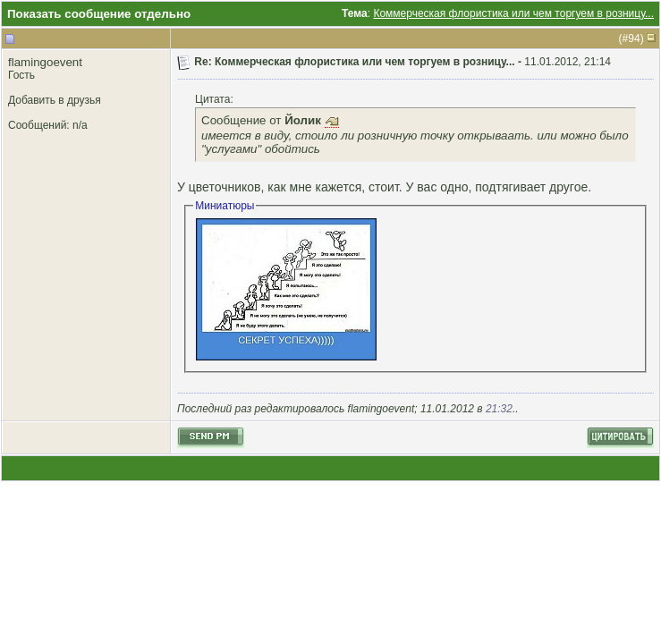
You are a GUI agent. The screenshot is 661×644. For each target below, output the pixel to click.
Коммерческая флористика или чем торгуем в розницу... (513, 13)
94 (634, 38)
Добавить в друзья (55, 100)
